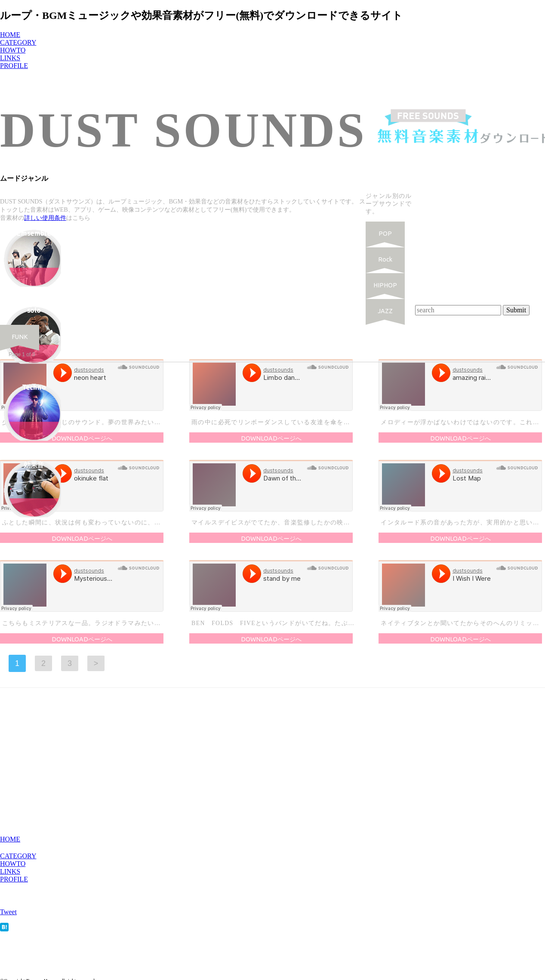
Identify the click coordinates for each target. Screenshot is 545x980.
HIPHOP (385, 285)
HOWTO (13, 864)
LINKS (10, 871)
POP (385, 234)
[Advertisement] (480, 250)
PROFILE (14, 879)
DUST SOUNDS (183, 130)
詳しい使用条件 (45, 218)
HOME (10, 839)
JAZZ (385, 311)
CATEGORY (18, 856)
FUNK (20, 337)
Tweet (8, 912)
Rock (385, 259)
